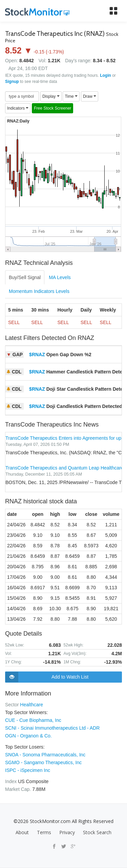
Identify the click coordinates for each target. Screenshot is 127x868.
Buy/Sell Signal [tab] (25, 277)
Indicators (18, 108)
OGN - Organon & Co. (28, 736)
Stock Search (97, 832)
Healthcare (31, 705)
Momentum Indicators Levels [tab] (39, 291)
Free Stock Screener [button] (52, 108)
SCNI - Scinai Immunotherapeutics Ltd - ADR (52, 728)
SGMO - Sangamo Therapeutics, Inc (43, 762)
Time (71, 96)
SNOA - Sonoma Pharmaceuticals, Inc (45, 755)
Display (51, 96)
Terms (44, 832)
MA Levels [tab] (60, 277)
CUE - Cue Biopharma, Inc (33, 720)
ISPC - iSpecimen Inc (28, 770)
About (22, 832)
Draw (90, 96)
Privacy (67, 832)
